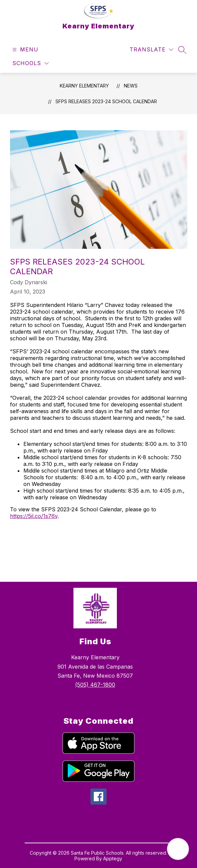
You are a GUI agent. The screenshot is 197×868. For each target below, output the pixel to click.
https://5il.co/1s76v (34, 516)
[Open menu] (25, 50)
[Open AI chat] (178, 849)
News (131, 86)
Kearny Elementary (84, 86)
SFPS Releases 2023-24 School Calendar (106, 101)
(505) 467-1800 (95, 685)
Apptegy (113, 858)
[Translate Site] (151, 50)
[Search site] (182, 50)
